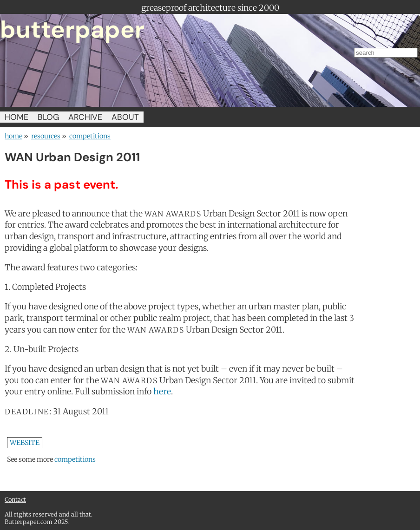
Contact (15, 499)
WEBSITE (25, 443)
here (162, 392)
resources (46, 136)
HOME (16, 117)
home (13, 136)
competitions (90, 136)
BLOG (48, 117)
